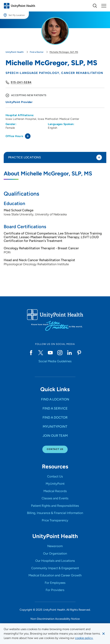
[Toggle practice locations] (99, 157)
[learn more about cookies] (84, 638)
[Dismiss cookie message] (104, 634)
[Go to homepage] (19, 6)
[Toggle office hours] (28, 136)
